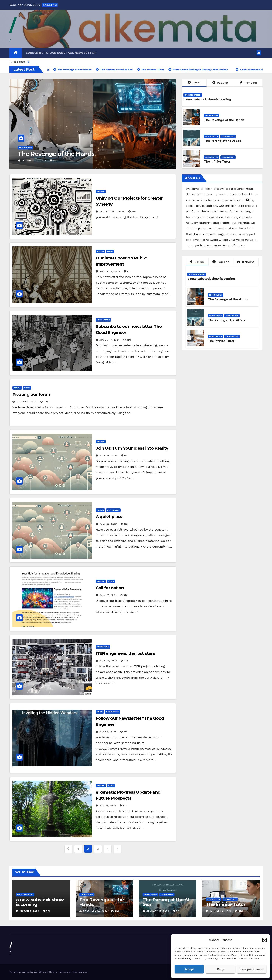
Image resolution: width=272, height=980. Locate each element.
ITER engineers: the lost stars (125, 653)
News (110, 251)
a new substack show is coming (207, 99)
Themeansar (80, 972)
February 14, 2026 (34, 161)
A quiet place (109, 517)
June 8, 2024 (109, 732)
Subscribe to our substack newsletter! (61, 53)
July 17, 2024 (109, 595)
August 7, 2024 (110, 340)
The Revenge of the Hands (56, 154)
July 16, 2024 (109, 661)
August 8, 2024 (110, 271)
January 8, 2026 (221, 911)
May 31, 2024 (108, 805)
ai (28, 62)
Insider (101, 192)
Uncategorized (193, 95)
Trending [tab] (246, 262)
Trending (248, 83)
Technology (25, 148)
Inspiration (113, 510)
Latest (194, 82)
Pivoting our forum (32, 394)
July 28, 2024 (109, 456)
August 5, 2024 (27, 402)
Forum (100, 251)
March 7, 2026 (30, 911)
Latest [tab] (197, 262)
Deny (220, 969)
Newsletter (211, 136)
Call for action (110, 588)
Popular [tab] (221, 262)
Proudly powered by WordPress (28, 972)
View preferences (252, 969)
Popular (220, 83)
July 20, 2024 (109, 524)
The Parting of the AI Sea (223, 141)
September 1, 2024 (113, 212)
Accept (189, 969)
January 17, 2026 (158, 911)
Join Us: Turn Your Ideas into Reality (132, 448)
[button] (264, 940)
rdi (54, 161)
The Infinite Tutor (217, 162)
